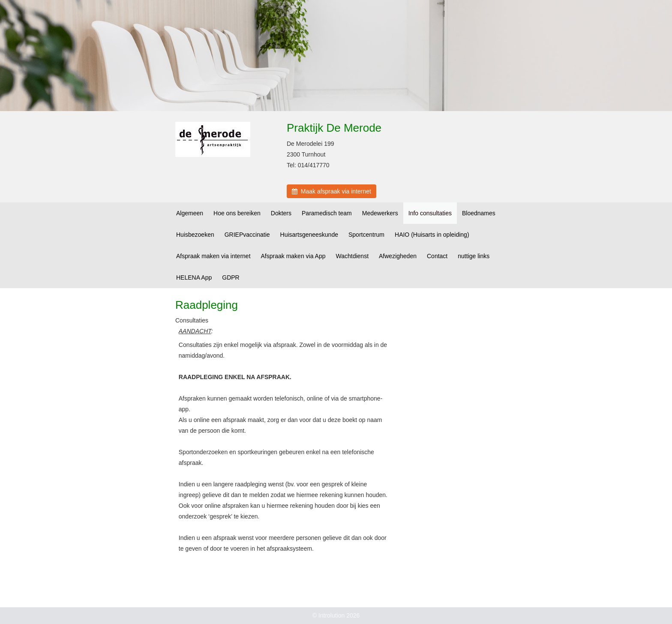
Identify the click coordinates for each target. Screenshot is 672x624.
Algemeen (190, 213)
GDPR (231, 277)
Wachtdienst (352, 256)
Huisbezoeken (195, 235)
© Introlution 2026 (336, 615)
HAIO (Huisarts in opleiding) (432, 235)
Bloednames (479, 213)
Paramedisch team (327, 213)
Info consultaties (430, 213)
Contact (437, 256)
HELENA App (194, 277)
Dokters (281, 213)
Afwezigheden (398, 256)
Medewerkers (380, 213)
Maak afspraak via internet (331, 191)
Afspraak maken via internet (213, 256)
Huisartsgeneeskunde (309, 235)
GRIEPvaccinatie (247, 235)
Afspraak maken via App (293, 256)
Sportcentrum (366, 235)
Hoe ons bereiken (237, 213)
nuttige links (474, 256)
